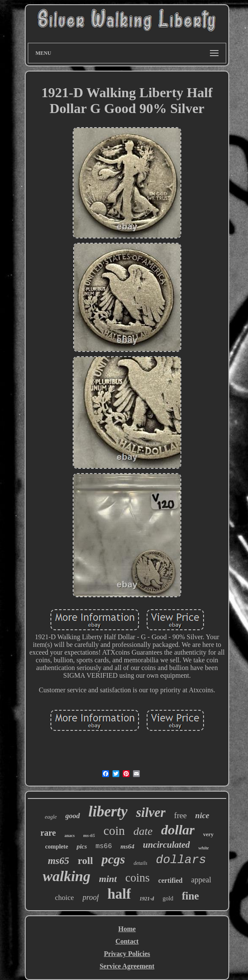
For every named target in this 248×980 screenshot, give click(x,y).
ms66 (103, 846)
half (119, 894)
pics (82, 846)
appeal (201, 880)
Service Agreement (127, 966)
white (204, 848)
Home (127, 929)
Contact (127, 941)
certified (170, 880)
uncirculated (166, 845)
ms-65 (89, 835)
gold (168, 898)
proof (91, 897)
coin (114, 831)
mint (108, 879)
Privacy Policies (127, 954)
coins (137, 878)
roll (86, 861)
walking (66, 876)
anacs (70, 836)
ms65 (59, 861)
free (180, 815)
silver (151, 812)
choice (65, 898)
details (140, 863)
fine (190, 896)
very (208, 834)
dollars (181, 860)
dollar (178, 830)
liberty (108, 812)
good (73, 816)
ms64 (128, 846)
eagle (51, 817)
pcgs (113, 859)
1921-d (147, 899)
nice (202, 815)
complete (57, 847)
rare (48, 833)
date (143, 831)
